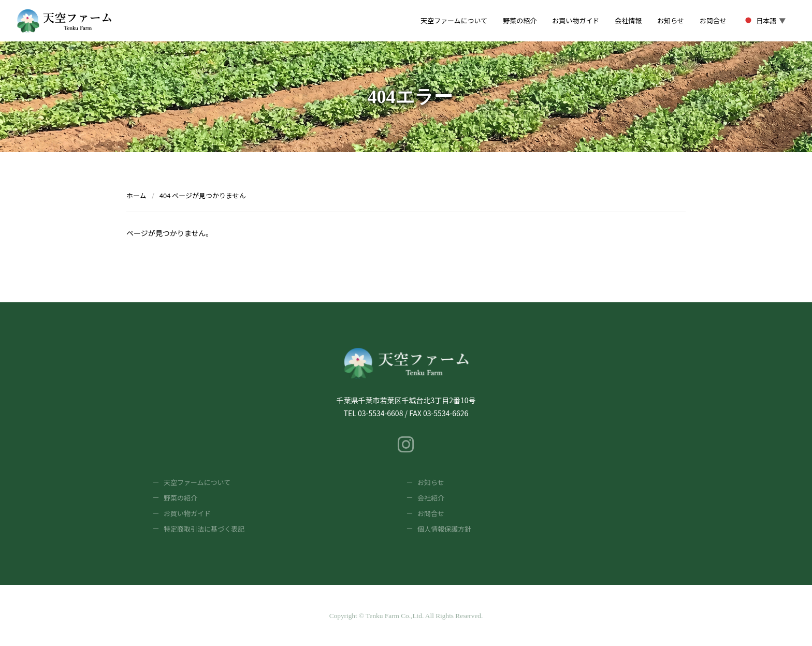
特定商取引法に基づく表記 (204, 529)
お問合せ (431, 513)
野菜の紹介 (180, 498)
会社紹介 (431, 498)
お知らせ (431, 482)
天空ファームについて (197, 482)
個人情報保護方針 (444, 529)
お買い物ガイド (187, 513)
